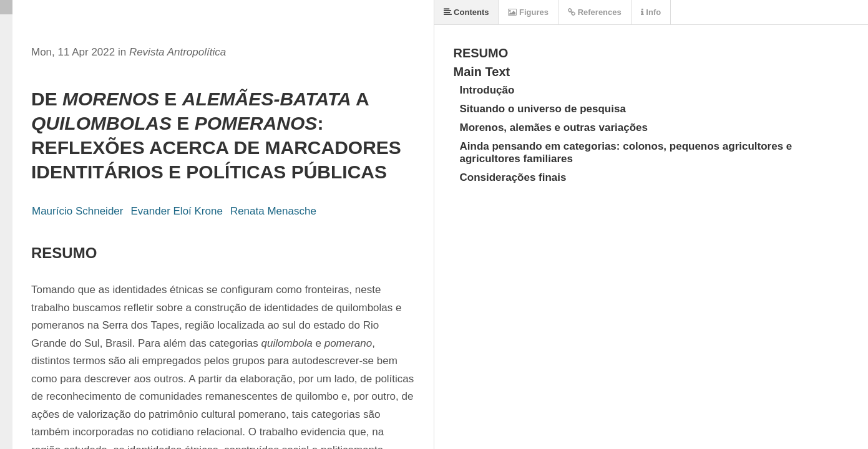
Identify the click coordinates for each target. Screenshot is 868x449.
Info (651, 12)
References (595, 12)
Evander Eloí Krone (176, 211)
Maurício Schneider (77, 211)
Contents (466, 12)
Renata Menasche (273, 211)
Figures (528, 12)
